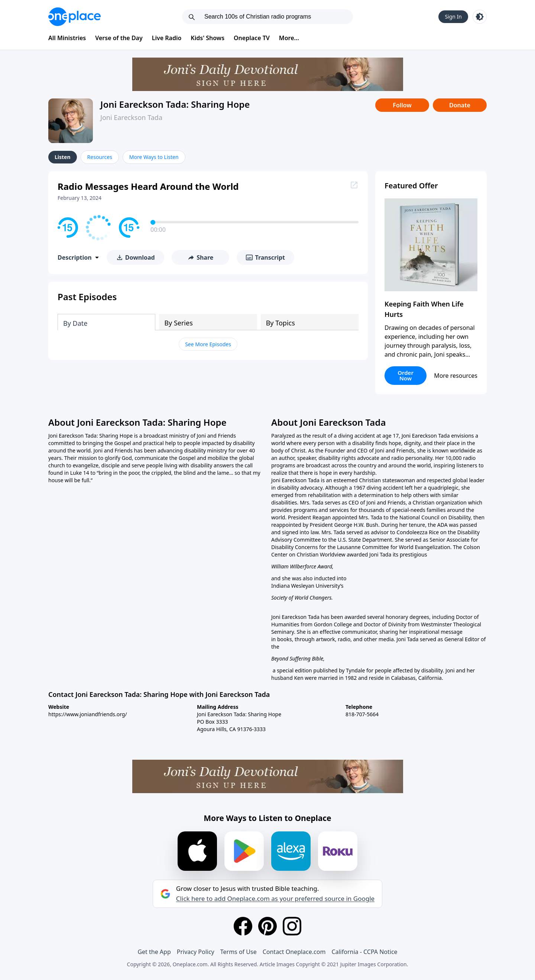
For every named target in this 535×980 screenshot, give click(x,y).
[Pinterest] (267, 926)
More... (289, 38)
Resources (100, 157)
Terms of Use (239, 952)
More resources (456, 376)
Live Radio (167, 38)
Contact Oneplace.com (294, 952)
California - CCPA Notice (364, 952)
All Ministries (67, 38)
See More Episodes (208, 344)
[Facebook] (243, 926)
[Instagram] (292, 926)
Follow (402, 105)
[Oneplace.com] (74, 17)
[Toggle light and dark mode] (480, 17)
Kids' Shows (207, 38)
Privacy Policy (196, 952)
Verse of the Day (119, 38)
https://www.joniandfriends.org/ (88, 714)
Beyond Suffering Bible (297, 658)
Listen (63, 157)
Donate (460, 105)
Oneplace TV (252, 38)
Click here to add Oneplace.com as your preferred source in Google (275, 899)
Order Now (406, 375)
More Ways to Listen (154, 157)
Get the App (154, 952)
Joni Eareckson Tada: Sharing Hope (175, 104)
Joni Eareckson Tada (131, 117)
